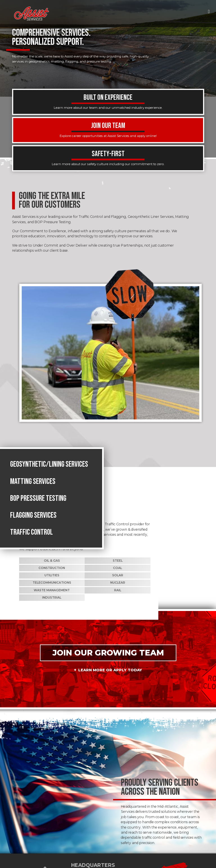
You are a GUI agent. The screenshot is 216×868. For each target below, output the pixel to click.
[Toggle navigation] (209, 12)
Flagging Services (33, 522)
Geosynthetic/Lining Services (49, 471)
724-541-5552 (87, 839)
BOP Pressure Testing (38, 505)
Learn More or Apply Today (110, 619)
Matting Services (33, 488)
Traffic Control (31, 539)
